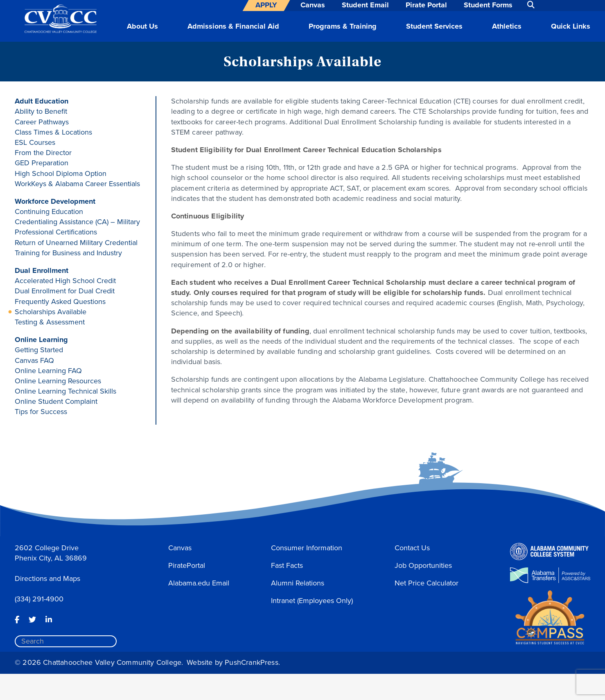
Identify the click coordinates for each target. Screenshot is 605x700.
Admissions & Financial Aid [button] (233, 26)
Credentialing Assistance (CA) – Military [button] (77, 222)
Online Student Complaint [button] (56, 401)
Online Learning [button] (41, 340)
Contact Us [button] (412, 548)
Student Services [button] (434, 26)
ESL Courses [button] (35, 142)
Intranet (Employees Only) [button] (312, 601)
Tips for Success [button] (41, 412)
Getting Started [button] (39, 350)
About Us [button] (142, 26)
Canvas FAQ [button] (34, 360)
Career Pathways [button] (42, 122)
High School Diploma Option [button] (61, 173)
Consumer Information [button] (307, 548)
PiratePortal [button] (187, 565)
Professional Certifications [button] (56, 232)
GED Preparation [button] (42, 163)
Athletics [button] (507, 26)
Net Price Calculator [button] (427, 583)
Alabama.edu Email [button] (199, 583)
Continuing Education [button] (49, 212)
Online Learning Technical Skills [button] (65, 391)
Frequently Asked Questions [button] (60, 302)
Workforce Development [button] (55, 201)
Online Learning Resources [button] (58, 381)
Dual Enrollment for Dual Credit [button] (65, 291)
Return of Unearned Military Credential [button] (76, 243)
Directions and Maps (47, 578)
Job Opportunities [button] (423, 565)
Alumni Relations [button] (298, 583)
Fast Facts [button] (287, 565)
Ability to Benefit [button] (41, 111)
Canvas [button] (180, 548)
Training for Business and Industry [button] (68, 253)
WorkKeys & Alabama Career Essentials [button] (77, 184)
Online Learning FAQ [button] (48, 371)
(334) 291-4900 (39, 599)
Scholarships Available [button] (51, 312)
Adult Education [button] (42, 101)
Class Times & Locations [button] (53, 132)
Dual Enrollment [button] (42, 270)
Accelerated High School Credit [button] (65, 281)
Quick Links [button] (571, 26)
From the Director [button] (43, 153)
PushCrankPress (252, 662)
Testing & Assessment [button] (50, 322)
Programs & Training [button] (343, 26)
